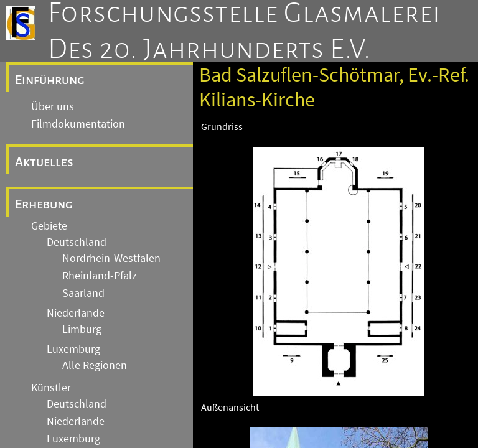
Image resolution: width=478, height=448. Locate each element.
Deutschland (77, 242)
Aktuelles (44, 162)
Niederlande (76, 313)
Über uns (53, 106)
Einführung (50, 80)
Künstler (51, 388)
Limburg (82, 329)
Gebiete (49, 226)
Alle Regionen (95, 365)
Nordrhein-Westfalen (111, 258)
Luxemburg (73, 349)
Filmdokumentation (78, 124)
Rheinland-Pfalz (100, 276)
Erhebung (44, 204)
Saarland (83, 293)
